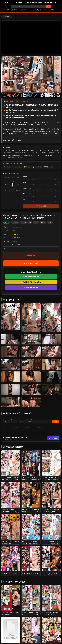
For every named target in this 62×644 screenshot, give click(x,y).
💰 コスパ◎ (37, 167)
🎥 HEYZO (34, 10)
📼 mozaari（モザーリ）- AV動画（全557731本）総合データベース (31, 3)
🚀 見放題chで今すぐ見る (31, 277)
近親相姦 (43, 222)
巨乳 (30, 222)
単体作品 (23, 222)
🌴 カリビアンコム (16, 10)
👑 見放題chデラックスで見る (31, 282)
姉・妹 (50, 222)
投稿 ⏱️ (56, 422)
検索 (49, 6)
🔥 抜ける (17, 167)
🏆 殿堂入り (49, 167)
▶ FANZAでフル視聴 (31, 263)
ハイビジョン (15, 222)
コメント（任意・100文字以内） (26, 419)
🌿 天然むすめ (54, 10)
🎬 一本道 (26, 10)
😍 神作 (7, 167)
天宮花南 (7, 222)
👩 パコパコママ (43, 10)
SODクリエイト (16, 238)
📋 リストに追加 (53, 438)
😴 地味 (27, 167)
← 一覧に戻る (7, 17)
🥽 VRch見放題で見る (31, 288)
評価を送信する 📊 (41, 206)
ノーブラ (36, 222)
